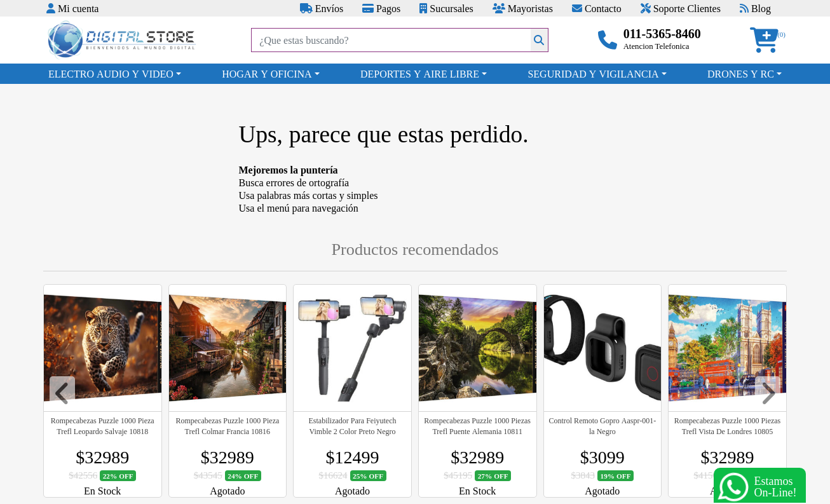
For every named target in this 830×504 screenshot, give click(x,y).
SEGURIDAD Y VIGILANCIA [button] (593, 74)
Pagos (381, 8)
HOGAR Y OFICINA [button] (267, 74)
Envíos (322, 8)
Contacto (597, 8)
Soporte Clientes (681, 8)
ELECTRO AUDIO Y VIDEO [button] (111, 74)
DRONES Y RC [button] (741, 74)
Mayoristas (523, 8)
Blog (755, 8)
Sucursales (446, 8)
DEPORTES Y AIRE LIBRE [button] (420, 74)
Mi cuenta (72, 8)
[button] (768, 40)
